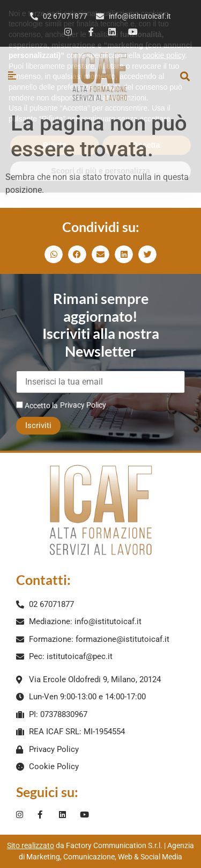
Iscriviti (38, 425)
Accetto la (37, 405)
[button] (185, 77)
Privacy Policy (83, 405)
